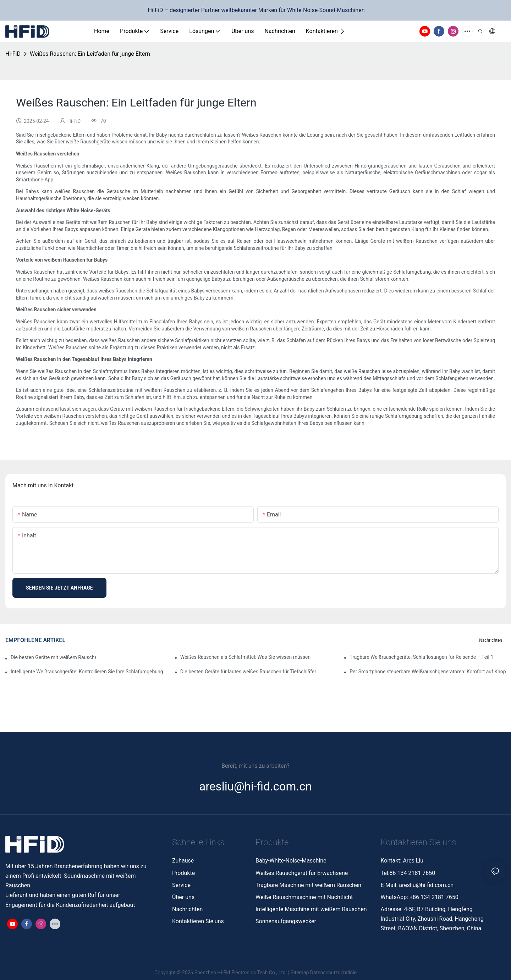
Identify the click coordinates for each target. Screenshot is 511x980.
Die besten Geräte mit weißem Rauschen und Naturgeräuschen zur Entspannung (53, 657)
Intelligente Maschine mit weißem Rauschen (311, 909)
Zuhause (183, 861)
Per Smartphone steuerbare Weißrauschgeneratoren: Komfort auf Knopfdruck (428, 672)
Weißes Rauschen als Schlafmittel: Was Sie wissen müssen (246, 657)
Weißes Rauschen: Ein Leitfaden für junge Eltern (90, 54)
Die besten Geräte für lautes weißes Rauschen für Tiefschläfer (248, 672)
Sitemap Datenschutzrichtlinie (324, 973)
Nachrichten (491, 640)
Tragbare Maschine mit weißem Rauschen (309, 885)
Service (181, 885)
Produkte (183, 873)
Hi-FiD (13, 54)
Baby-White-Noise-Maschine (291, 861)
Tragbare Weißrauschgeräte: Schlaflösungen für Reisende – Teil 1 (421, 657)
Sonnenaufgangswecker (286, 921)
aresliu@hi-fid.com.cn (426, 885)
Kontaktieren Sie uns (198, 921)
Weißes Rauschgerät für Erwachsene (302, 873)
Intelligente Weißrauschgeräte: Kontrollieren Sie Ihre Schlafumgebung (87, 672)
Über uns (183, 897)
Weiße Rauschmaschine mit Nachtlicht (304, 897)
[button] (342, 31)
